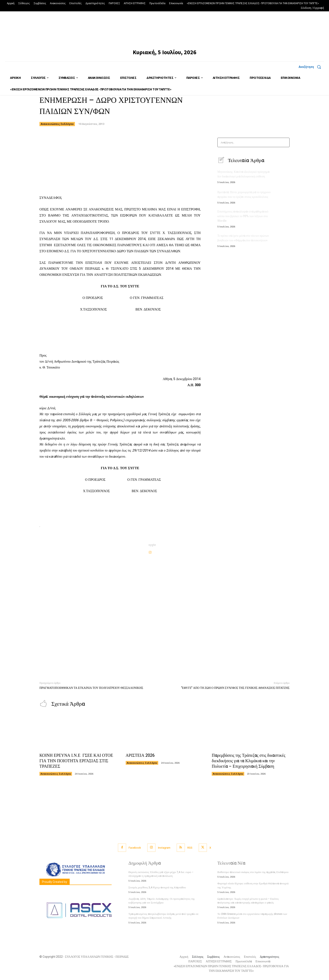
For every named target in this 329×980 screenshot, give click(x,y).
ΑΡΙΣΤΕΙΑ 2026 (140, 756)
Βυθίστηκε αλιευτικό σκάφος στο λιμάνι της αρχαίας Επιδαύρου (253, 872)
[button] (311, 67)
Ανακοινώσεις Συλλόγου (57, 124)
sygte (152, 545)
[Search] (285, 142)
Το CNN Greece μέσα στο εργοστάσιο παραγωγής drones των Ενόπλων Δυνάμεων (252, 916)
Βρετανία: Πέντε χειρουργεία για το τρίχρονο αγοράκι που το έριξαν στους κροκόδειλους (244, 195)
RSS (190, 848)
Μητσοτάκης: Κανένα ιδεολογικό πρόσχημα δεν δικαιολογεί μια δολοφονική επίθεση (243, 174)
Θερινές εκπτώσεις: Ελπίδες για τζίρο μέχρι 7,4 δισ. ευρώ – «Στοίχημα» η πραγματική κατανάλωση (161, 874)
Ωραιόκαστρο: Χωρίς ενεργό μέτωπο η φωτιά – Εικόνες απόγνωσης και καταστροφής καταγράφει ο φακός (248, 901)
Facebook (135, 848)
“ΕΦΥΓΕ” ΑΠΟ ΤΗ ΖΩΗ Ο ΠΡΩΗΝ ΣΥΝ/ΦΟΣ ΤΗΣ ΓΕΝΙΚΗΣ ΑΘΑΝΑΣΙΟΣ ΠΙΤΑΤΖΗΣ (235, 688)
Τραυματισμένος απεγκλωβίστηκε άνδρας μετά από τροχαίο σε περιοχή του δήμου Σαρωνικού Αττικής (163, 916)
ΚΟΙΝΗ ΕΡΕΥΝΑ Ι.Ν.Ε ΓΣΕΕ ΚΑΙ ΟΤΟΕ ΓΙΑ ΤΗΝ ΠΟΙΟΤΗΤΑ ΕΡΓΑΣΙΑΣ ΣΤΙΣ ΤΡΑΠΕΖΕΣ (76, 761)
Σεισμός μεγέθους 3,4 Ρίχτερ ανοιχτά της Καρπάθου (157, 888)
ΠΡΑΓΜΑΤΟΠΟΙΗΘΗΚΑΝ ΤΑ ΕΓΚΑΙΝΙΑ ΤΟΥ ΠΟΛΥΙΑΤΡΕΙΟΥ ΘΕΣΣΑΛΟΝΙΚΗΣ (91, 688)
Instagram (164, 848)
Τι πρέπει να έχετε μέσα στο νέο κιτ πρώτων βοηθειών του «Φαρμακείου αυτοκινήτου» (243, 238)
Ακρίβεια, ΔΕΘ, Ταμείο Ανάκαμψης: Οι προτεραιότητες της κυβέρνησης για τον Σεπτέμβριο (162, 901)
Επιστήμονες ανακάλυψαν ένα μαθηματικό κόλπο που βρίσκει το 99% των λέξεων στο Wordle (243, 216)
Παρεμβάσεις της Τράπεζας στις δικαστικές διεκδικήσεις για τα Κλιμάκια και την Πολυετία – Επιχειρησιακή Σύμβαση (249, 761)
